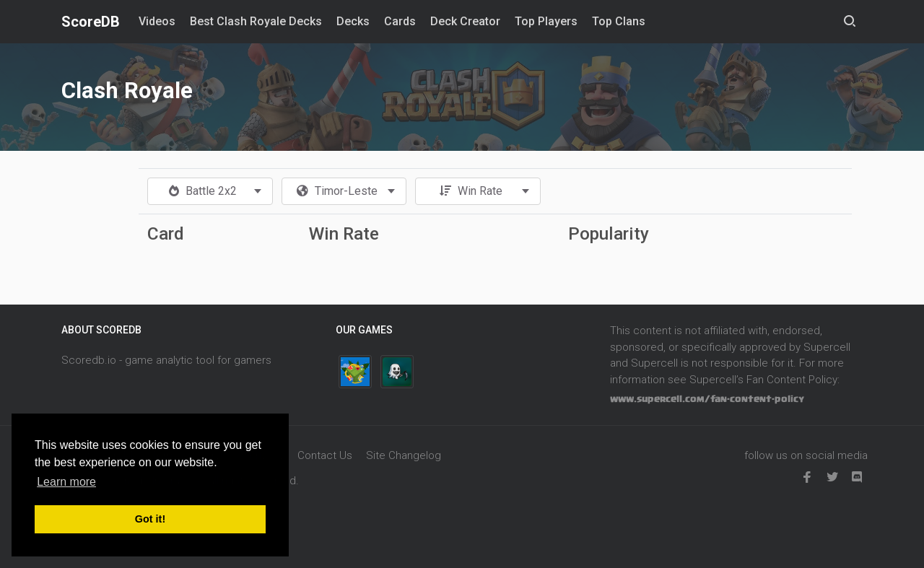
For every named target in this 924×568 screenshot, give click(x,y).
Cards (400, 21)
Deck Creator (465, 21)
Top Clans (619, 21)
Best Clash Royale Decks (256, 21)
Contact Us (325, 455)
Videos (157, 21)
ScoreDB (91, 22)
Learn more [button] (66, 482)
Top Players (546, 21)
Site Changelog (404, 455)
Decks (353, 21)
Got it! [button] (150, 519)
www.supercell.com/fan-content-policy (707, 399)
